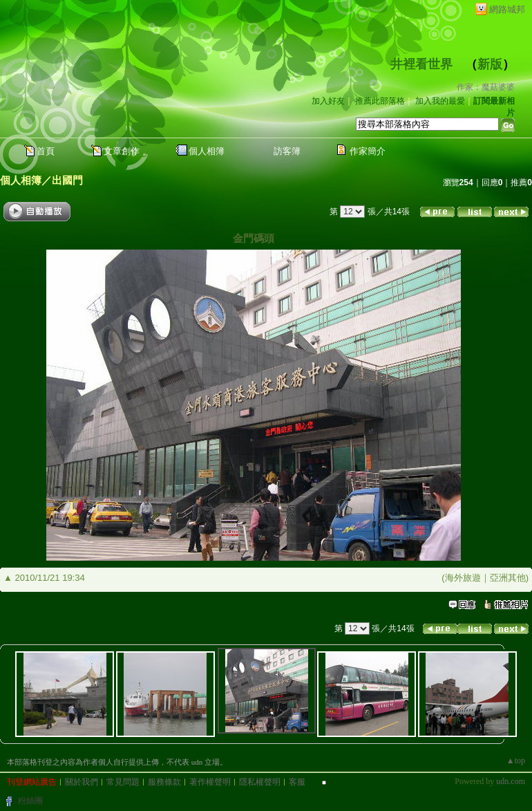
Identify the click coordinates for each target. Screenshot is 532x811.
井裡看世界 (421, 64)
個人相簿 (207, 151)
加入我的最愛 (440, 101)
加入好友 (328, 101)
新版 (490, 64)
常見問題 (123, 782)
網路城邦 (507, 9)
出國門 (67, 180)
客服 (297, 782)
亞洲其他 (508, 578)
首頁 (46, 151)
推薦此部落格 (380, 101)
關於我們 (82, 782)
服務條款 (164, 782)
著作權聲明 (210, 782)
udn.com (511, 781)
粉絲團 (30, 801)
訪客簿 (287, 151)
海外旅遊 (463, 578)
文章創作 (122, 151)
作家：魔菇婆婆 (486, 87)
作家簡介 (368, 151)
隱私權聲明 (260, 782)
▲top (516, 761)
